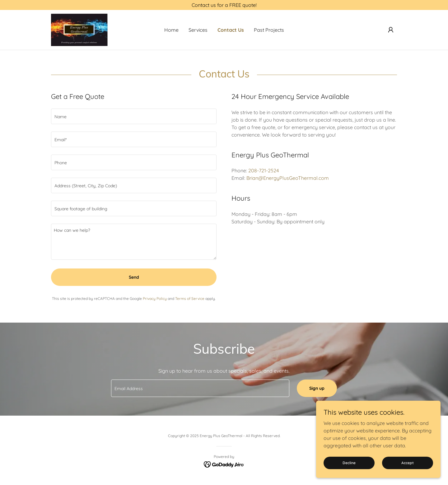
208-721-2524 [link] (264, 170)
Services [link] (198, 30)
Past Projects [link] (269, 30)
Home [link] (171, 30)
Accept (408, 463)
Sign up (317, 388)
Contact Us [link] (231, 30)
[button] (391, 30)
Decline (349, 463)
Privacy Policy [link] (155, 298)
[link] (79, 29)
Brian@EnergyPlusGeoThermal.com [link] (288, 178)
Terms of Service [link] (190, 298)
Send (134, 277)
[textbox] (134, 116)
